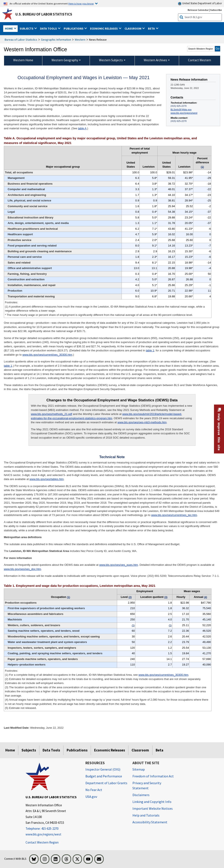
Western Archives (155, 60)
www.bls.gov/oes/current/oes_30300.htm (47, 355)
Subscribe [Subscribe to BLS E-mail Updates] (216, 10)
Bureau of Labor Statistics (21, 40)
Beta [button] (152, 29)
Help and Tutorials (146, 815)
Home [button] (9, 29)
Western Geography (65, 60)
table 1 (150, 350)
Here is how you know (81, 3)
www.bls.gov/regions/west (184, 113)
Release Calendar (198, 10)
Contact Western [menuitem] (200, 60)
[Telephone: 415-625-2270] (52, 829)
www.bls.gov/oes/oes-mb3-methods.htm (142, 422)
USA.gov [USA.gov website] (91, 797)
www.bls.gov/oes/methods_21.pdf (52, 414)
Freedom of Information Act (153, 776)
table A (82, 128)
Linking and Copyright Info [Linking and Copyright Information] (152, 802)
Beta (159, 750)
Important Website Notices (153, 808)
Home (10, 750)
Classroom (140, 750)
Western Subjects (111, 60)
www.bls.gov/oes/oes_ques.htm (119, 565)
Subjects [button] (27, 29)
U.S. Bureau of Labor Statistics (44, 14)
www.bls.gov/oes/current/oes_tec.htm (174, 515)
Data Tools (51, 750)
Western (80, 40)
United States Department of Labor (200, 4)
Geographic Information (56, 40)
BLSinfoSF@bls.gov (181, 110)
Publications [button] (74, 29)
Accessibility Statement (150, 822)
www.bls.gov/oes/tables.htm (47, 479)
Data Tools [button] (49, 29)
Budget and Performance (104, 776)
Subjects (29, 750)
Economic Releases (110, 750)
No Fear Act (94, 790)
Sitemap (139, 769)
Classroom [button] (133, 29)
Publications (77, 750)
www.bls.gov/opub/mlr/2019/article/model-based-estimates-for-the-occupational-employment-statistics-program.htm (106, 416)
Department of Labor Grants (106, 783)
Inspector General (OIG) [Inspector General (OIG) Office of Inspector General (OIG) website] (103, 769)
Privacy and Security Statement (147, 785)
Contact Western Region (42, 842)
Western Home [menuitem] (23, 60)
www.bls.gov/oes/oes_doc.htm (22, 569)
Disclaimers (141, 795)
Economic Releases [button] (104, 29)
